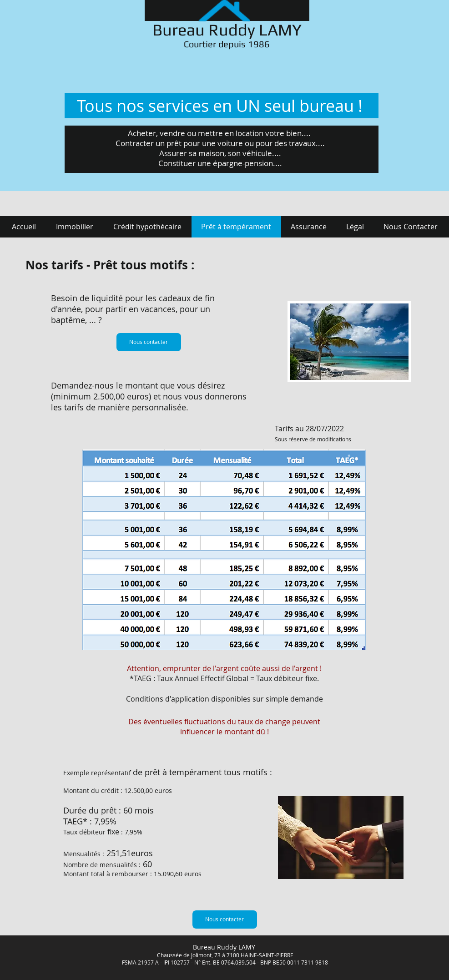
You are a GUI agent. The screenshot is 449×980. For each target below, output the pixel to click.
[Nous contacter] (149, 342)
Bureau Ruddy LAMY (227, 30)
